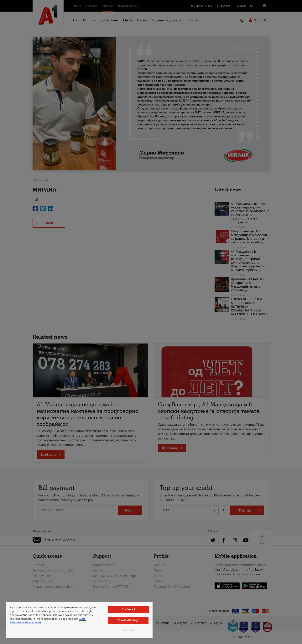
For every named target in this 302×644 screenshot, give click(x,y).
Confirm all (128, 609)
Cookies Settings (128, 620)
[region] (79, 620)
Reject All (128, 630)
